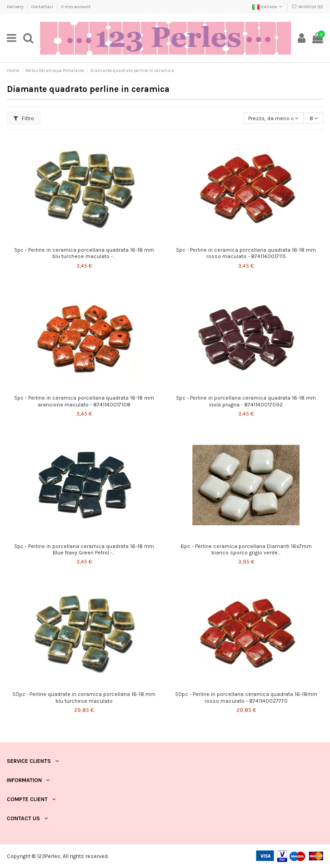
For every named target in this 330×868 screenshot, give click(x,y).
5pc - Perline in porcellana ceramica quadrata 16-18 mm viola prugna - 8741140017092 (246, 401)
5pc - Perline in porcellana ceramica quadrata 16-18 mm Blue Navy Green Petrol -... (84, 549)
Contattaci (43, 7)
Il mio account (76, 7)
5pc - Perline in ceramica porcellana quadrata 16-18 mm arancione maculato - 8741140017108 (84, 401)
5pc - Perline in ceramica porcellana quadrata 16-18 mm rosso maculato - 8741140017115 (246, 253)
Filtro (24, 118)
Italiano (268, 7)
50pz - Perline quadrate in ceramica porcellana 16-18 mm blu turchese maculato (84, 697)
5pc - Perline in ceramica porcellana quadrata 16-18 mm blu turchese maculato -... (84, 253)
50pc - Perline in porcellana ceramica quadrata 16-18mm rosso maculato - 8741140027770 (246, 697)
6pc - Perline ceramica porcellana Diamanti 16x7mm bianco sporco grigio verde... (246, 549)
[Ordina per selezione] (274, 118)
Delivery (16, 7)
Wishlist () (307, 7)
